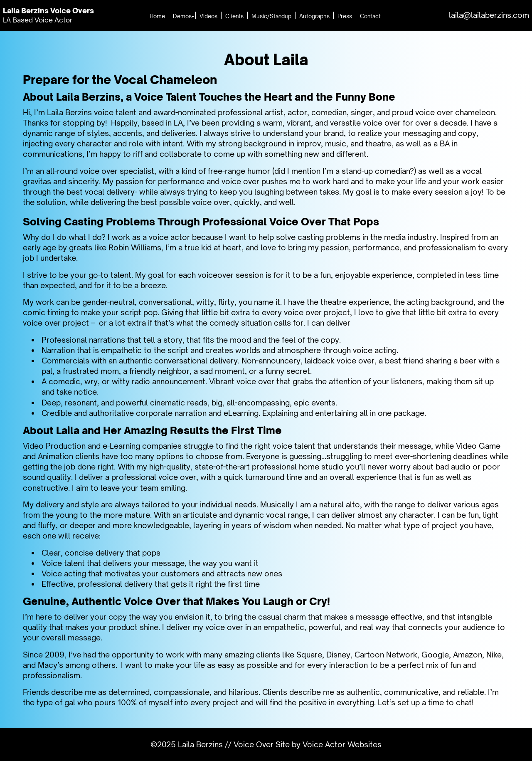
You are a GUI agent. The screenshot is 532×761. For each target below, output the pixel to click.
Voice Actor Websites (342, 744)
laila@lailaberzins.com (489, 15)
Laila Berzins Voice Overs (52, 10)
